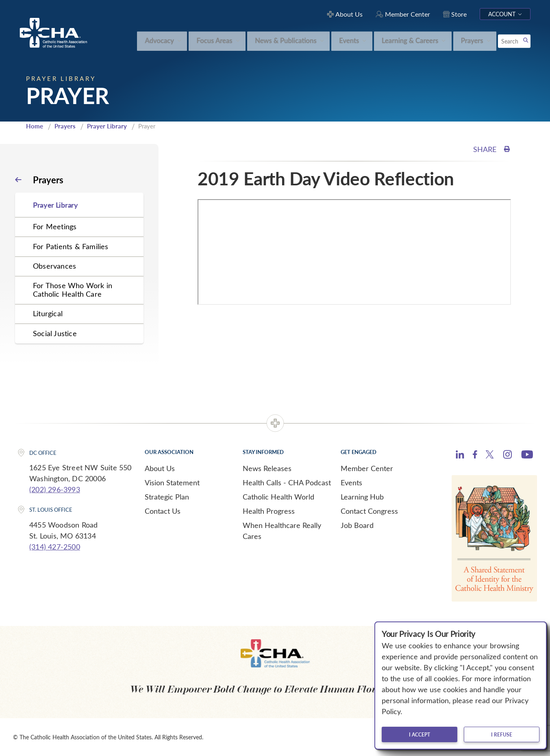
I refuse (502, 734)
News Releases (267, 468)
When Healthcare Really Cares (282, 531)
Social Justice (55, 333)
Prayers (65, 126)
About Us (160, 468)
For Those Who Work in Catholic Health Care (73, 290)
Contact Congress (369, 511)
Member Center (367, 468)
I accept (420, 734)
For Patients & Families (71, 246)
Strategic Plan (167, 497)
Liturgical (48, 313)
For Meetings (55, 226)
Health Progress (269, 511)
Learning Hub (362, 497)
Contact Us (163, 511)
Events (351, 482)
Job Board (357, 525)
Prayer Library (107, 126)
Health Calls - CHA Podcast (287, 482)
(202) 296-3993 (55, 489)
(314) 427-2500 (55, 547)
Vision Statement (172, 482)
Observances (54, 266)
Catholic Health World (278, 497)
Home (35, 126)
